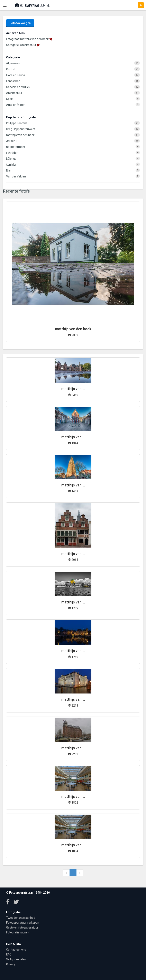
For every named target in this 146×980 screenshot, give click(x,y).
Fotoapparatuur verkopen (23, 923)
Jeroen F (12, 141)
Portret (11, 69)
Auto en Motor (15, 105)
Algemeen (13, 63)
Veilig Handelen (16, 959)
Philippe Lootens (17, 123)
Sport (10, 99)
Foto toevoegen (20, 23)
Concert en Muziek (18, 87)
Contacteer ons (16, 950)
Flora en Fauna (16, 75)
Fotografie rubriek (18, 932)
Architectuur (14, 93)
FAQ (9, 954)
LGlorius (11, 159)
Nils (8, 171)
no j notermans (16, 147)
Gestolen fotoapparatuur (22, 928)
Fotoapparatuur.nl (32, 5)
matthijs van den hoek (20, 135)
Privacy (11, 964)
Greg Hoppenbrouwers (21, 129)
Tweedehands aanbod (21, 918)
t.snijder (11, 165)
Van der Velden (16, 176)
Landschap (13, 81)
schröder (12, 153)
